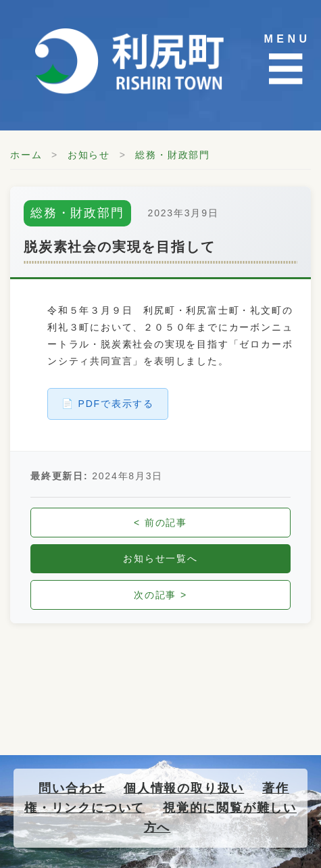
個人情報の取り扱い (184, 788)
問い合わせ (72, 788)
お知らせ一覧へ (160, 558)
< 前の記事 (160, 523)
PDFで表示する (116, 404)
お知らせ (89, 155)
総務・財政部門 (173, 155)
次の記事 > (160, 595)
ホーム (26, 155)
